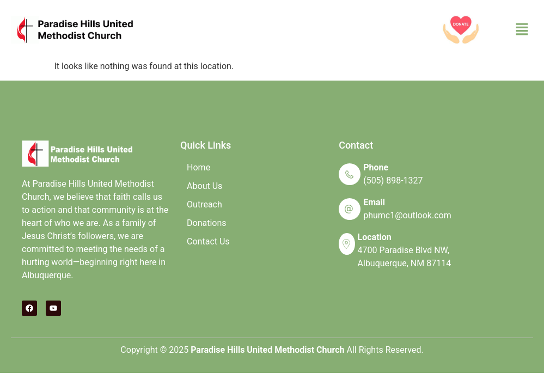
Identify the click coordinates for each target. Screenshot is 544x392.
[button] (522, 30)
